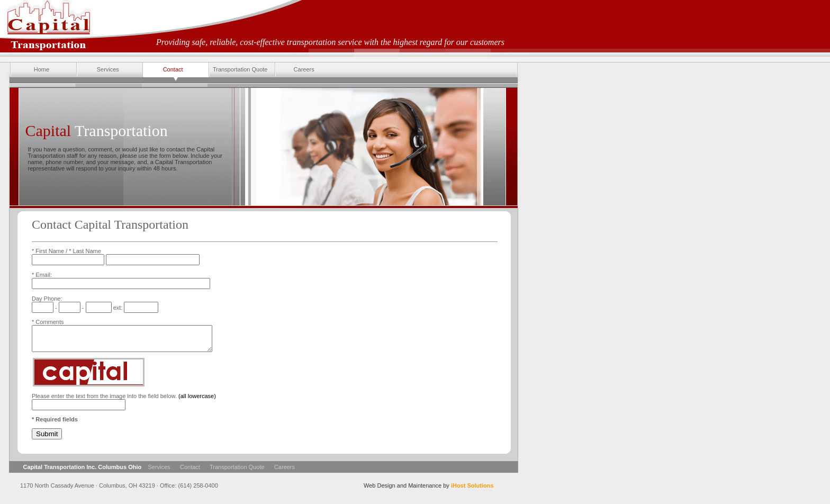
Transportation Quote (238, 70)
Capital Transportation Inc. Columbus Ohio (83, 472)
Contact (163, 70)
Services (98, 70)
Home (30, 70)
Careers (295, 70)
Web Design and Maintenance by (429, 490)
